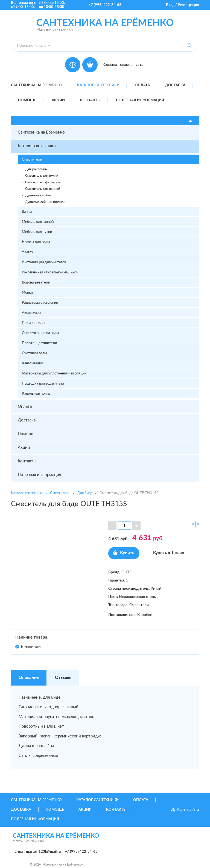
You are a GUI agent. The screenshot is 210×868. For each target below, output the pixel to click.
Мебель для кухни (37, 232)
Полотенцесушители (39, 343)
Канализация (32, 363)
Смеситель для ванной (43, 189)
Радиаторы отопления (40, 303)
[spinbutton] (124, 526)
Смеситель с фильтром (43, 182)
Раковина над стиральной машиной (50, 272)
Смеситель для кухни (42, 176)
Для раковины (36, 169)
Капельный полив (36, 394)
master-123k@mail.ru (43, 852)
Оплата (142, 85)
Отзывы (63, 678)
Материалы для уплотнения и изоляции (54, 374)
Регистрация (188, 5)
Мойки (27, 293)
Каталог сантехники (98, 85)
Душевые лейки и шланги (45, 202)
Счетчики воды (34, 353)
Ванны (27, 212)
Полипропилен (34, 323)
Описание (29, 678)
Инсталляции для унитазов (44, 262)
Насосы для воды (36, 242)
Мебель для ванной (38, 222)
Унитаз (27, 252)
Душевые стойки (38, 195)
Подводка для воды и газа (43, 384)
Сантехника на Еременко (36, 85)
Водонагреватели (36, 283)
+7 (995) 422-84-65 (105, 5)
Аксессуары (31, 313)
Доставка (175, 85)
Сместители (32, 160)
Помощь (27, 100)
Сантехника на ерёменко (105, 23)
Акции (58, 100)
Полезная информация (140, 100)
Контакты (90, 100)
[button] (136, 526)
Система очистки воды (40, 333)
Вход (170, 5)
